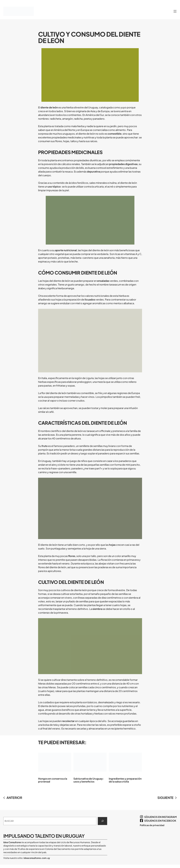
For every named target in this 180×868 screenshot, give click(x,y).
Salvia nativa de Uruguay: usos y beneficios (90, 766)
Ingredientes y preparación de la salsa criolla (125, 766)
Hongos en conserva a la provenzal (55, 766)
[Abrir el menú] (175, 11)
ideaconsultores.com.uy (37, 858)
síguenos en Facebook (160, 821)
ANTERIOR (14, 798)
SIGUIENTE (165, 798)
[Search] (102, 821)
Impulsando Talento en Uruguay (44, 836)
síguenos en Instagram (160, 817)
